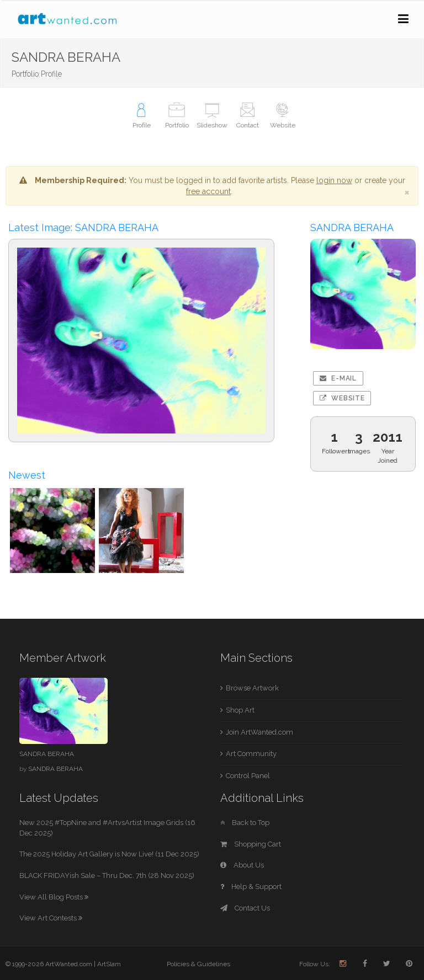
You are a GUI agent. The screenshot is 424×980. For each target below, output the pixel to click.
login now (334, 180)
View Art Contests (51, 918)
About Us (242, 865)
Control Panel (248, 776)
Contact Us (245, 908)
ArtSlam (109, 964)
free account (208, 191)
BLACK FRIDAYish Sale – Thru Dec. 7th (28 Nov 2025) (107, 875)
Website (342, 398)
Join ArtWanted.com (259, 732)
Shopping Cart (251, 844)
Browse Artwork (252, 688)
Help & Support (251, 887)
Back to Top (245, 823)
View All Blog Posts (54, 897)
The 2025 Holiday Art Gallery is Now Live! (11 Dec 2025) (109, 854)
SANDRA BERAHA (47, 754)
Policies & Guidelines (198, 964)
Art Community (251, 754)
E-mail (338, 378)
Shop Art (240, 710)
